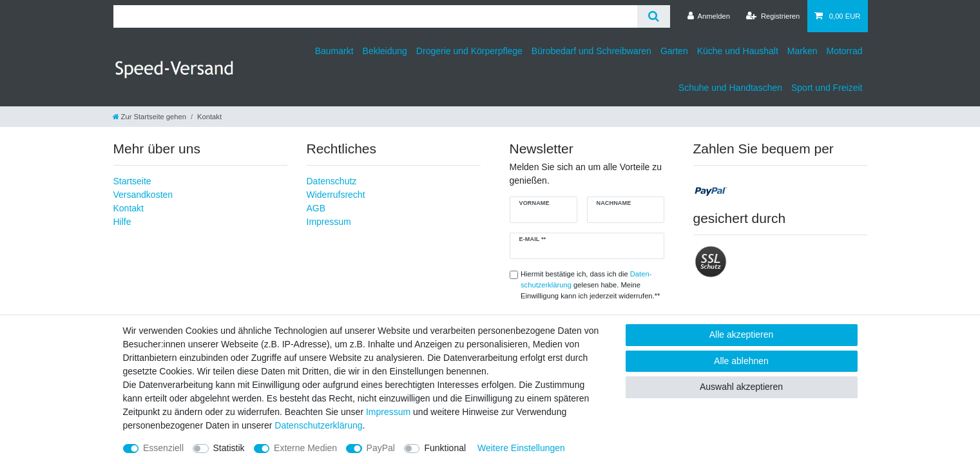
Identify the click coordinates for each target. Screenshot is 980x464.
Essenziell (163, 448)
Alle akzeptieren (742, 334)
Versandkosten (143, 195)
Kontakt (129, 208)
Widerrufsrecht (336, 195)
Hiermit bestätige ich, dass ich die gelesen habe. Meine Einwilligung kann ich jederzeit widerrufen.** (590, 285)
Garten (674, 51)
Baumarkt (334, 51)
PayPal (381, 448)
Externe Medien (305, 448)
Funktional (445, 448)
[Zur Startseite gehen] (149, 117)
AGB (316, 208)
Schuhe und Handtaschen (730, 88)
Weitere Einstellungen (521, 448)
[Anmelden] (708, 16)
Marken (802, 51)
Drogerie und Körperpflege (469, 51)
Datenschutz (332, 181)
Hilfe (122, 222)
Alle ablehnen (741, 361)
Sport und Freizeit (827, 88)
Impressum (329, 222)
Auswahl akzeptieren (741, 387)
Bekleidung (385, 51)
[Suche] (654, 16)
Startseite (132, 181)
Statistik (229, 448)
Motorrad (844, 51)
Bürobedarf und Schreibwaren (591, 51)
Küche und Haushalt (738, 51)
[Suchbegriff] (375, 16)
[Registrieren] (773, 16)
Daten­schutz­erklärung (318, 425)
